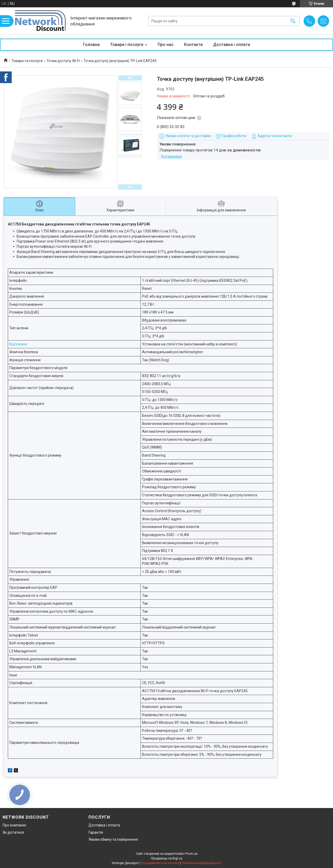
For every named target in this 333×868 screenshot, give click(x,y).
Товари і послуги (127, 45)
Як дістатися (13, 832)
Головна (91, 45)
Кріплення (18, 344)
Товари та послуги (27, 61)
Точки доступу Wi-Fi (63, 61)
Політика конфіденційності (201, 863)
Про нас (166, 45)
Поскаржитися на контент (160, 863)
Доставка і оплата (232, 45)
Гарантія (96, 832)
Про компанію (14, 825)
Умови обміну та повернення (113, 839)
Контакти (193, 45)
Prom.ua (191, 854)
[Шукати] (293, 21)
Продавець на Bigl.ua (167, 858)
